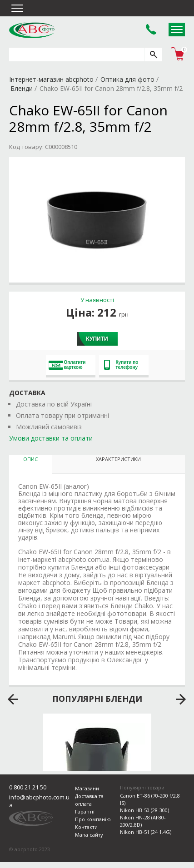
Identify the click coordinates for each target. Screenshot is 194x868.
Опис (30, 459)
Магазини (87, 788)
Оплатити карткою (67, 365)
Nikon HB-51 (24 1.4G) (146, 832)
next (181, 699)
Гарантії (85, 811)
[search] (153, 55)
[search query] (77, 55)
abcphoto (32, 30)
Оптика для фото (127, 79)
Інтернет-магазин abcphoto (51, 79)
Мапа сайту (89, 835)
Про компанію (93, 819)
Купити (97, 339)
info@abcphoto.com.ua (39, 801)
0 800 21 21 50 (28, 787)
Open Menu (177, 30)
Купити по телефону (121, 365)
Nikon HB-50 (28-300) (144, 810)
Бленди (22, 88)
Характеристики (118, 459)
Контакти (86, 827)
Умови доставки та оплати (51, 438)
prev (13, 699)
